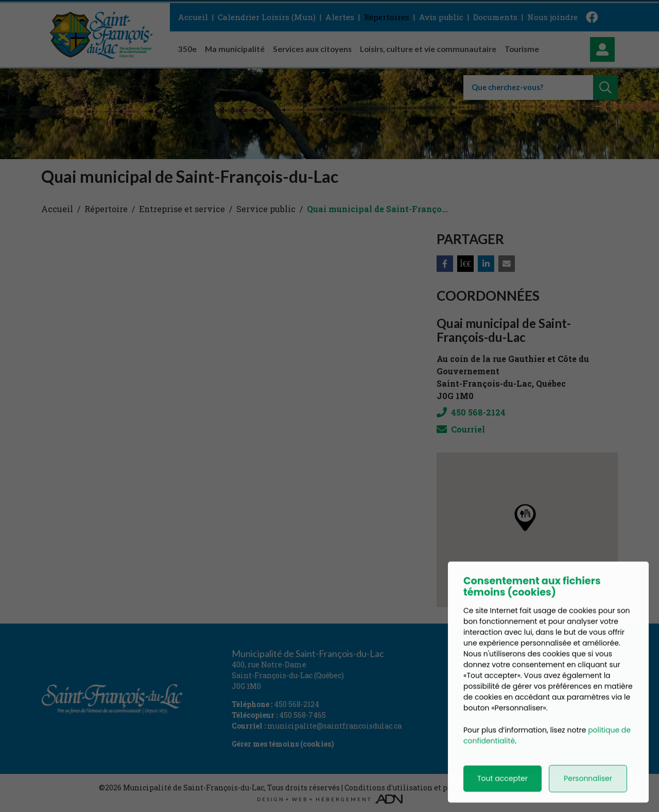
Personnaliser (588, 791)
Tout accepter (502, 791)
